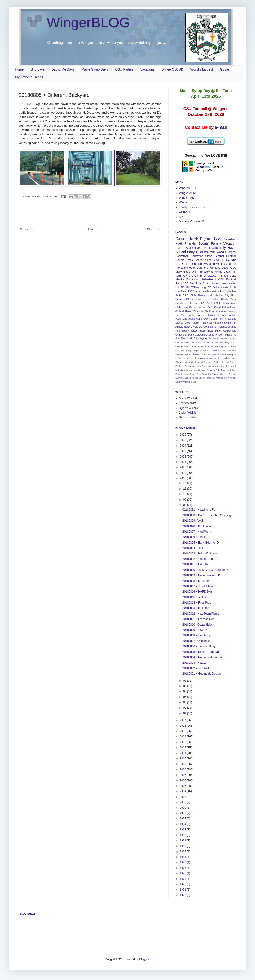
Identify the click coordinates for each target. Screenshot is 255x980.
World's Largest (202, 69)
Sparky (186, 331)
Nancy (189, 370)
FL (218, 315)
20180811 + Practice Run (198, 619)
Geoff (225, 283)
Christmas (197, 256)
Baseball (230, 239)
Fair (209, 291)
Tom (178, 276)
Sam (208, 260)
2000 (183, 808)
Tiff (234, 272)
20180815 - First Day (196, 597)
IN (188, 299)
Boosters (214, 299)
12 (185, 483)
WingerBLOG (89, 23)
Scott (205, 283)
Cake (233, 276)
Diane (214, 248)
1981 (183, 857)
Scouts (203, 243)
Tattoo (194, 331)
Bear (211, 331)
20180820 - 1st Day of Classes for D (205, 570)
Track (189, 260)
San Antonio (213, 374)
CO (230, 338)
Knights (227, 291)
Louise (196, 303)
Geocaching (190, 264)
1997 (183, 819)
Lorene (207, 350)
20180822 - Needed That (198, 559)
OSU (233, 268)
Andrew (224, 338)
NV (207, 311)
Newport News (192, 354)
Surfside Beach (183, 378)
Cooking (208, 362)
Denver (206, 342)
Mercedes (199, 311)
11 (185, 489)
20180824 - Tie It (193, 548)
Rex (199, 374)
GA (189, 303)
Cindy (233, 299)
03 (185, 702)
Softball (220, 303)
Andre (216, 287)
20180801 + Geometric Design (202, 674)
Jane (204, 366)
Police (193, 374)
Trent (205, 299)
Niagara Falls (213, 370)
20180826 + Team (194, 537)
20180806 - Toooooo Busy (199, 646)
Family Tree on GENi (192, 207)
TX (209, 287)
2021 (183, 462)
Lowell (233, 366)
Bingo (197, 358)
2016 (183, 726)
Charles (202, 252)
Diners (202, 307)
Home (19, 69)
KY (192, 299)
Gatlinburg (215, 283)
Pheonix (185, 374)
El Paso (189, 335)
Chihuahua (182, 307)
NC (183, 287)
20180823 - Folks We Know (200, 554)
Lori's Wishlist (188, 403)
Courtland (181, 303)
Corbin (217, 362)
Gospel (225, 69)
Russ (204, 374)
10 (185, 494)
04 (185, 697)
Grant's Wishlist (189, 418)
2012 (183, 748)
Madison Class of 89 (192, 222)
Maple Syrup (224, 264)
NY (203, 303)
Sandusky (208, 323)
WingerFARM (187, 193)
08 (185, 505)
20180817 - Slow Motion (198, 586)
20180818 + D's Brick (196, 581)
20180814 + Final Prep (197, 603)
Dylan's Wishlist (189, 408)
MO (190, 291)
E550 (209, 307)
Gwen (217, 307)
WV (55, 197)
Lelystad (197, 350)
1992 (183, 835)
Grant (181, 239)
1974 (183, 879)
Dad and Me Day (208, 268)
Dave (225, 268)
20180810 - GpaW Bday (198, 625)
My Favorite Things (29, 77)
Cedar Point (218, 319)
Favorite (201, 248)
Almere (179, 327)
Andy (184, 315)
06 (185, 686)
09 (185, 500)
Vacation (46, 197)
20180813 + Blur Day (196, 608)
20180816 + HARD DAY (197, 592)
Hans (224, 315)
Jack (193, 239)
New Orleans (199, 370)
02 (185, 708)
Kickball (216, 366)
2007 (183, 775)
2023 (183, 451)
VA (39, 197)
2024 (183, 446)
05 (185, 691)
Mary (179, 272)
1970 (183, 895)
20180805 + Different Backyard (202, 652)
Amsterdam (199, 291)
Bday (191, 252)
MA (177, 287)
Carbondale (230, 331)
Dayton (225, 362)
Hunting (232, 315)
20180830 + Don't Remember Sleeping (207, 515)
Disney (179, 323)
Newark (179, 354)
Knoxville (180, 350)
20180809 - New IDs (195, 630)
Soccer (199, 260)
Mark (182, 370)
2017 (183, 720)
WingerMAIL (187, 198)
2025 (183, 440)
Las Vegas (189, 319)
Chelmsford (197, 362)
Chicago (211, 315)
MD (225, 350)
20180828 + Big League (197, 526)
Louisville (217, 350)
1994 (183, 824)
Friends (190, 243)
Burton (219, 331)
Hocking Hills (222, 346)
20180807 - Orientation (197, 641)
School (181, 252)
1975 (183, 873)
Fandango (189, 366)
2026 (183, 435)
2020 (183, 467)
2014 (183, 737)
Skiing (228, 323)
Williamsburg (199, 287)
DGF (178, 264)
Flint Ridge (225, 342)
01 (185, 713)
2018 (183, 478)
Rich (234, 295)
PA (188, 287)
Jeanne (232, 327)
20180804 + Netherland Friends (202, 657)
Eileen (188, 323)
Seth (178, 295)
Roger (191, 268)
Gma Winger (215, 335)
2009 (183, 764)
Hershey (222, 327)
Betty (187, 327)
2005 (183, 786)
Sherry (230, 354)
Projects (180, 268)
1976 (183, 868)
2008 (183, 769)
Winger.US (186, 202)
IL (221, 291)
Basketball (182, 256)
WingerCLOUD (172, 69)
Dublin (233, 362)
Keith (234, 346)
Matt (179, 243)
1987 (183, 851)
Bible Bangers (199, 295)
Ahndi (215, 338)
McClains (187, 311)
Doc (201, 264)
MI (211, 295)
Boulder (217, 358)
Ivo (235, 335)
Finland (214, 342)
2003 (183, 797)
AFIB (186, 295)
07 (185, 681)
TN (220, 276)
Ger (205, 327)
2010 (183, 758)
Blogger (144, 959)
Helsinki (209, 346)
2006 (183, 780)
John (212, 264)
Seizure (224, 374)
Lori (218, 239)
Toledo (195, 378)
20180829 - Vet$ (193, 521)
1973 (183, 884)
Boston (192, 315)
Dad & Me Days (63, 69)
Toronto (186, 358)
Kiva (182, 217)
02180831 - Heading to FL (199, 510)
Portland (222, 354)
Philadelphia (210, 354)
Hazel (232, 248)
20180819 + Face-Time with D (201, 575)
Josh (178, 311)
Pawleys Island (229, 370)
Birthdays (37, 69)
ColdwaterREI (188, 212)
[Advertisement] (90, 215)
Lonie (233, 287)
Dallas (193, 307)
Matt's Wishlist (188, 398)
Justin (179, 319)
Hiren (198, 366)
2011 (183, 753)
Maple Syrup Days (95, 69)
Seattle (219, 323)
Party (212, 252)
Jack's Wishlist (188, 413)
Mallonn (197, 323)
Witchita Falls (189, 382)
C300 (234, 358)
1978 (183, 862)
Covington (195, 342)
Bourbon (226, 358)
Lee (234, 291)
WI (214, 378)
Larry (189, 350)
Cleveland (231, 319)
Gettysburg (201, 335)
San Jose (195, 283)
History (215, 291)
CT (235, 338)
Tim (234, 323)
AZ (191, 358)
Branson (180, 299)
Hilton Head (229, 307)
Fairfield (179, 366)
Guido (193, 346)
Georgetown (182, 346)
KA (209, 366)
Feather (219, 256)
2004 (183, 791)
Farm (179, 248)
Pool (178, 331)
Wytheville (205, 338)
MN (177, 370)
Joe (177, 338)
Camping (200, 276)
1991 (183, 841)
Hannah (213, 327)
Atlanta (225, 299)
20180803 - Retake (194, 663)
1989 (183, 846)
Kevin (198, 299)
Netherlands (208, 279)
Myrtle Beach (223, 272)
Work (189, 248)
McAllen (232, 350)
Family (216, 243)
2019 (183, 473)
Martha (180, 279)
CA (191, 276)
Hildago (228, 335)
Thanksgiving (205, 272)
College (180, 335)
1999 (183, 813)
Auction (203, 331)
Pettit (178, 374)
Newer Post (27, 229)
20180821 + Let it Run (196, 564)
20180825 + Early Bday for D (200, 543)
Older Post (154, 229)
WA (228, 303)
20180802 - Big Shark (196, 668)
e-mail (221, 127)
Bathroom (193, 279)
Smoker (232, 374)
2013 (183, 742)
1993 (183, 830)
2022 (183, 457)
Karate (225, 287)
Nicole (187, 272)
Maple (199, 319)
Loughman (181, 291)
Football (231, 256)
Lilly (223, 248)
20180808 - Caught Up (197, 635)
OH (34, 197)
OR (201, 354)
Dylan (206, 239)
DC (201, 327)
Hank (200, 346)
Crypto (194, 327)
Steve (209, 256)
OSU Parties (124, 69)
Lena (216, 260)
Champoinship (183, 362)
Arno (234, 303)
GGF (234, 342)
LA (228, 366)
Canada (201, 315)
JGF (186, 283)
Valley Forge (205, 378)
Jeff (226, 276)
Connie (180, 260)
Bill (234, 264)
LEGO (233, 283)
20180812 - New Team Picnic (201, 614)
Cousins (231, 260)
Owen (207, 319)
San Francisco (217, 311)
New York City (190, 338)
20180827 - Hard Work (197, 532)
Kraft (223, 366)
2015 (183, 731)
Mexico (212, 276)
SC (223, 260)
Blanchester (206, 358)
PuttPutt (210, 303)
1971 (183, 890)
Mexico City (222, 295)
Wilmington (221, 378)
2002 (183, 802)
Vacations (147, 69)
